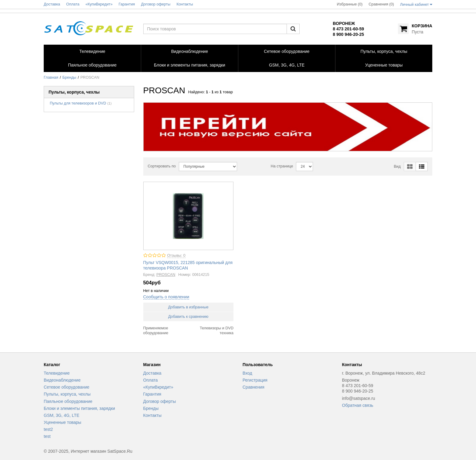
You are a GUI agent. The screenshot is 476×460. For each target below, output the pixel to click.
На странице (282, 166)
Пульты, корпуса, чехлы (67, 394)
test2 (48, 429)
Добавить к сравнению (188, 317)
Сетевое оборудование (66, 387)
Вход (247, 373)
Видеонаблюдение (62, 380)
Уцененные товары (63, 422)
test (47, 436)
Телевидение (57, 373)
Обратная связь (358, 405)
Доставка (152, 373)
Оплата (151, 380)
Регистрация (255, 380)
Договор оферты (160, 401)
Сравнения (253, 387)
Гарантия (152, 394)
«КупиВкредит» (158, 387)
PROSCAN (166, 275)
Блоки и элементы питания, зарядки (79, 408)
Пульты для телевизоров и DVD (78, 103)
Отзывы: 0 (176, 256)
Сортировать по (162, 166)
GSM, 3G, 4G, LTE (61, 415)
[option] (288, 127)
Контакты (152, 415)
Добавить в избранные (188, 307)
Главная (51, 77)
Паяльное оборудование (68, 401)
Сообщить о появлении (166, 297)
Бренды (70, 77)
